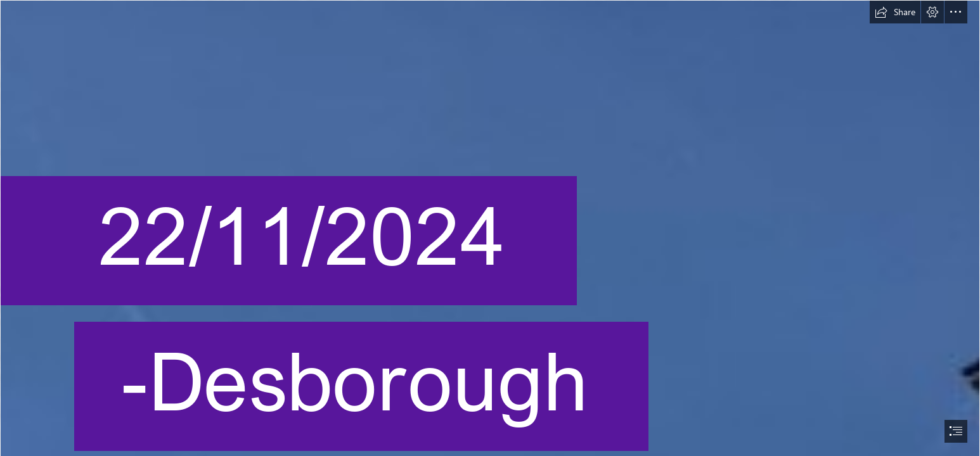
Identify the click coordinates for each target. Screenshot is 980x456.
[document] (490, 228)
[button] (895, 12)
